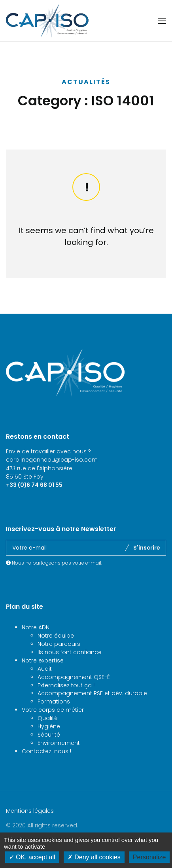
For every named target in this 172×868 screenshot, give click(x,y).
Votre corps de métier (53, 726)
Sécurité (49, 751)
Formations (54, 718)
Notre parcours (59, 660)
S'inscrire (146, 564)
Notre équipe (56, 652)
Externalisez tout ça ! (66, 702)
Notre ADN (36, 644)
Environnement (59, 759)
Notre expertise (43, 677)
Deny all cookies (94, 857)
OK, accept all (32, 857)
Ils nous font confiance (70, 669)
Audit (45, 685)
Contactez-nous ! (46, 768)
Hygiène (49, 743)
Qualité (48, 735)
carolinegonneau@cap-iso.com (52, 476)
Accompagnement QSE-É (74, 694)
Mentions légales (30, 827)
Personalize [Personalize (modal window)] (149, 857)
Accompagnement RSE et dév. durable (92, 710)
